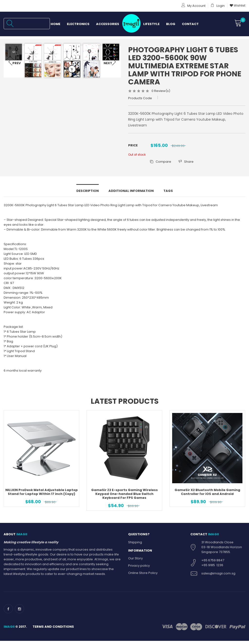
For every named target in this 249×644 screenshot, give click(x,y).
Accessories (108, 24)
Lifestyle (151, 24)
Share (186, 162)
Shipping (135, 548)
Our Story (135, 565)
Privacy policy (139, 572)
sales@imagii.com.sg (218, 579)
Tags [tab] (168, 197)
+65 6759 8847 (213, 566)
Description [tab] (88, 197)
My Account (193, 6)
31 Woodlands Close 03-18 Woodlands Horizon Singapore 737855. (222, 553)
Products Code (140, 98)
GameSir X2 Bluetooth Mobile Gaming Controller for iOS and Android (207, 498)
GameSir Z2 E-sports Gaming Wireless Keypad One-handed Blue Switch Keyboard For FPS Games (124, 500)
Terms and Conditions (53, 633)
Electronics (78, 24)
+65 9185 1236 (212, 571)
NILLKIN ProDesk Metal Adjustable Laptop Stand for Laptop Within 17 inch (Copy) (42, 498)
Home (55, 24)
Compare (161, 162)
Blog (171, 24)
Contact (190, 24)
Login (218, 6)
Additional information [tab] (131, 197)
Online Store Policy (143, 579)
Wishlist (238, 5)
